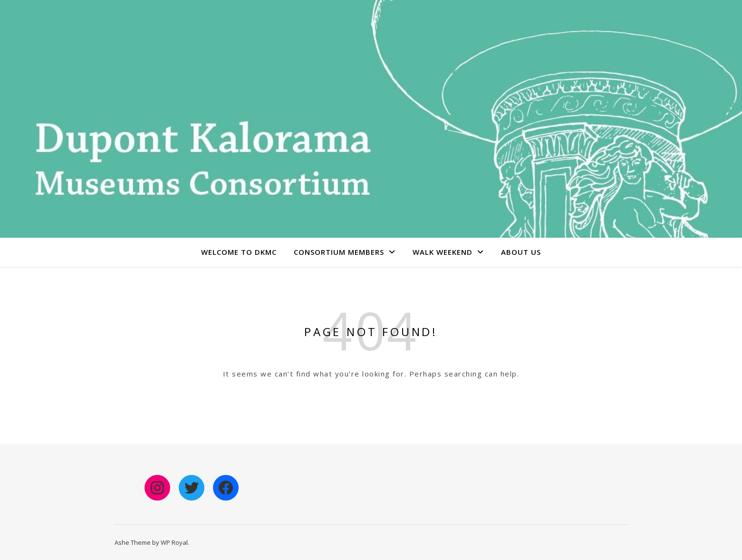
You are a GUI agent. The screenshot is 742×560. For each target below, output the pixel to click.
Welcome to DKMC (239, 252)
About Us (521, 252)
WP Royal (174, 542)
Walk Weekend (443, 252)
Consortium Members (339, 252)
